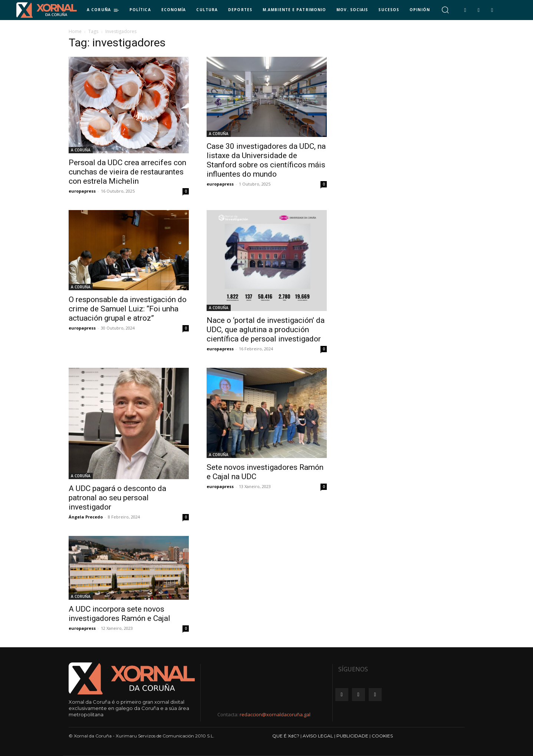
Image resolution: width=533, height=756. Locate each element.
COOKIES (382, 736)
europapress (82, 191)
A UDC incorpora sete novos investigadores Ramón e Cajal (119, 614)
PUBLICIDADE (352, 736)
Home (75, 31)
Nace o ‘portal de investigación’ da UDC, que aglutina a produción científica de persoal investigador (266, 330)
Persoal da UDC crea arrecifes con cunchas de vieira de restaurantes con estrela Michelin (127, 172)
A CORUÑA (81, 150)
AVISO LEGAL (318, 736)
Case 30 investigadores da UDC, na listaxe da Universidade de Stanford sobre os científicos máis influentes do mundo (266, 160)
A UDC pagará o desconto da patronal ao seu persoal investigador (117, 498)
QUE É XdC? (286, 736)
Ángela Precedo (86, 517)
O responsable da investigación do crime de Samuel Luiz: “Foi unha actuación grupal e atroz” (128, 309)
